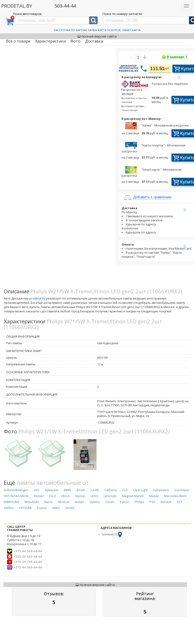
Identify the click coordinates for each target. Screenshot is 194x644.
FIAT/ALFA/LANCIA (16, 496)
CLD (125, 490)
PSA (152, 502)
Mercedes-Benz (175, 496)
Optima (95, 502)
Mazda (154, 496)
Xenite (70, 508)
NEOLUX (64, 502)
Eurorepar (182, 490)
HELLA (65, 496)
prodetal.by (37, 298)
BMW (67, 490)
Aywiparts (52, 490)
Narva (48, 502)
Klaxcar (80, 496)
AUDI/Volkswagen (16, 490)
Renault (166, 502)
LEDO (94, 496)
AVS (37, 490)
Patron (125, 502)
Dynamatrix (161, 490)
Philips (139, 502)
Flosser (39, 496)
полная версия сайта (97, 36)
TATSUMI (25, 508)
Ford (53, 496)
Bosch (81, 490)
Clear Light (140, 490)
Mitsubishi (32, 502)
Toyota (42, 508)
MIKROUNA (12, 502)
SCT (180, 502)
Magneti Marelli (133, 496)
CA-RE (95, 490)
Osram (110, 502)
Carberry (111, 490)
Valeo (56, 508)
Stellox (9, 508)
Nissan (79, 502)
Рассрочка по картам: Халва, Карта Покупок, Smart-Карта (97, 30)
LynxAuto (110, 496)
